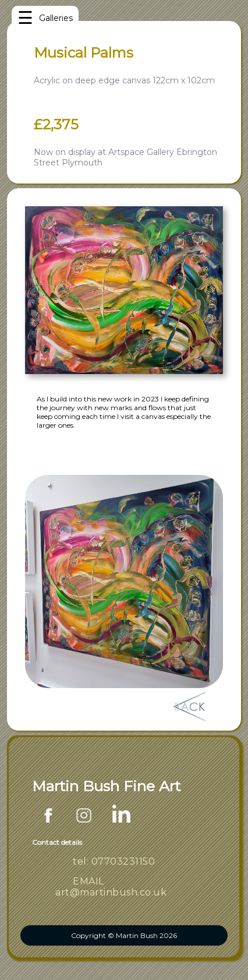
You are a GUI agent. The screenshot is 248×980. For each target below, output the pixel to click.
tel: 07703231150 (114, 861)
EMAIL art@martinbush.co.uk (111, 887)
